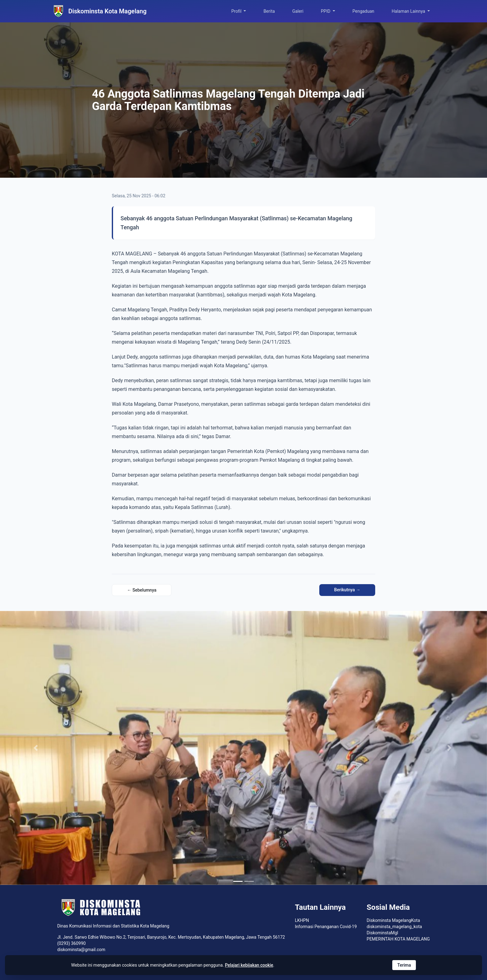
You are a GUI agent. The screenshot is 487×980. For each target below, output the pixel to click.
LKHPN (302, 920)
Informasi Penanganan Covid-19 (326, 927)
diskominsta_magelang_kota (394, 927)
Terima (404, 965)
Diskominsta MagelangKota (394, 920)
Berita (269, 11)
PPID (326, 11)
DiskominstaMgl (382, 933)
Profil (237, 11)
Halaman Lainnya (409, 11)
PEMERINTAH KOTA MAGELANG (398, 939)
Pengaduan (363, 11)
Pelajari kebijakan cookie (249, 965)
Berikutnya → (347, 590)
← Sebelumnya (142, 590)
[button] (36, 748)
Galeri (298, 11)
